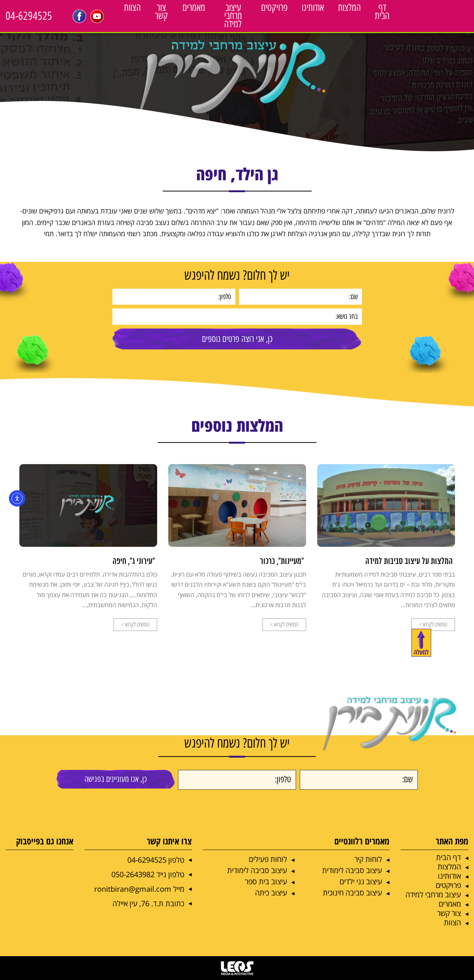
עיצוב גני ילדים (361, 881)
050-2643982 (133, 874)
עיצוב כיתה (271, 893)
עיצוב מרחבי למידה (233, 16)
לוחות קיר (368, 859)
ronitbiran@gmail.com (133, 889)
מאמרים (194, 7)
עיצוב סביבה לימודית (352, 870)
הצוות (132, 7)
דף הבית (382, 12)
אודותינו (313, 7)
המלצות (349, 7)
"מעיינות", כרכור (282, 562)
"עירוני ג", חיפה (134, 562)
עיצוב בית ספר (266, 881)
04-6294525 (29, 16)
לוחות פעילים (268, 859)
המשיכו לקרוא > (433, 624)
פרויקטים (274, 7)
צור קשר (161, 12)
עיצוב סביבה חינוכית (352, 893)
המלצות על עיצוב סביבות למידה (409, 562)
